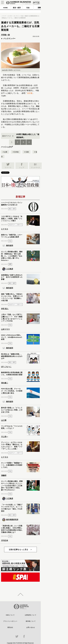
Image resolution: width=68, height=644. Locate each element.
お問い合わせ (31, 627)
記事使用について (31, 615)
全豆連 (30, 93)
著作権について (31, 621)
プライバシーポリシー (10, 621)
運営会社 (10, 627)
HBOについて (10, 615)
